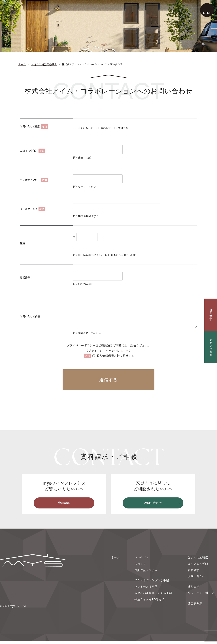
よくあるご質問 (198, 567)
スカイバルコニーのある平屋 (153, 596)
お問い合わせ (211, 347)
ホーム (115, 561)
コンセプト (142, 561)
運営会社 (193, 590)
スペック (140, 567)
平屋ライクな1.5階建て (149, 602)
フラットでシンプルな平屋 (152, 584)
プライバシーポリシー (202, 596)
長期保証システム (146, 573)
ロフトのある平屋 (146, 590)
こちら (124, 351)
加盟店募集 (195, 606)
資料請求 (211, 315)
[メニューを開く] (206, 11)
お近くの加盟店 (198, 561)
